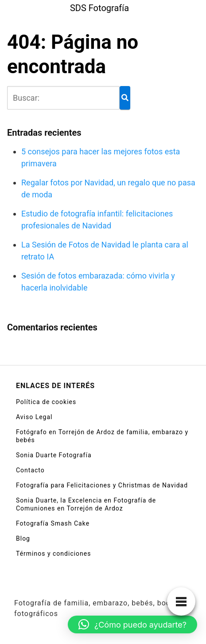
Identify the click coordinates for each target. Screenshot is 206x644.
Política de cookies (46, 402)
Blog (23, 538)
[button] (132, 624)
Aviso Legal (34, 417)
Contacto (30, 470)
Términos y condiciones (53, 554)
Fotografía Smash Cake (53, 523)
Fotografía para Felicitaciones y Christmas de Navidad (102, 485)
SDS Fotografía (99, 8)
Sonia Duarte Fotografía (54, 455)
